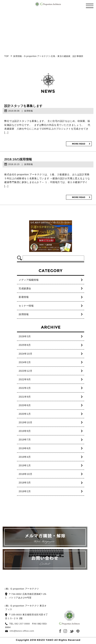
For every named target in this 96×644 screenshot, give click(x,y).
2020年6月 (25, 405)
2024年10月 (25, 354)
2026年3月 (25, 336)
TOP (7, 56)
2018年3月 (25, 483)
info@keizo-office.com (22, 631)
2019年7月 (25, 440)
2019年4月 (25, 457)
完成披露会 (25, 288)
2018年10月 (25, 474)
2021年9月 (25, 397)
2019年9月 (25, 431)
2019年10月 (25, 422)
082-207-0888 (22, 624)
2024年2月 (25, 362)
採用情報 (24, 314)
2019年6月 (25, 448)
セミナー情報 (26, 306)
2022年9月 (25, 379)
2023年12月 (25, 371)
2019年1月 (25, 465)
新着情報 (24, 297)
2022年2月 (25, 388)
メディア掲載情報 (29, 280)
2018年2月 (25, 491)
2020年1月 (25, 414)
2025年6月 (25, 345)
